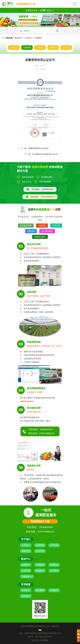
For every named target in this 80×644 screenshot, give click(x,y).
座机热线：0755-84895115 (41, 433)
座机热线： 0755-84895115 (40, 197)
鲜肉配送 (54, 565)
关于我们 (28, 38)
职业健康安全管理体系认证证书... (46, 154)
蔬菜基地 (53, 48)
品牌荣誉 (38, 38)
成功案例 (40, 590)
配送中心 (26, 559)
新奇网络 (45, 640)
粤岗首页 (18, 38)
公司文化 (40, 48)
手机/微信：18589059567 (40, 189)
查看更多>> (27, 576)
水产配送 (54, 571)
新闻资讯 (26, 590)
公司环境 (66, 48)
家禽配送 (40, 571)
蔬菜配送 (26, 565)
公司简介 (14, 48)
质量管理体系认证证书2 (39, 148)
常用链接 (26, 584)
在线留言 (54, 590)
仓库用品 (26, 571)
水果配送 (40, 565)
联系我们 (26, 596)
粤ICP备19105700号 (44, 637)
